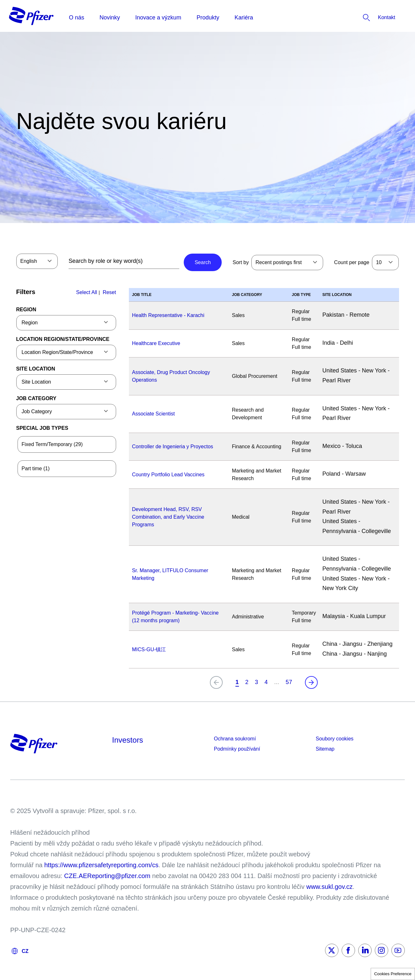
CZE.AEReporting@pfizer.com (107, 876)
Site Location (36, 369)
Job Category (36, 398)
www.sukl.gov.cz (329, 887)
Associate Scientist (153, 414)
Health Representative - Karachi (168, 315)
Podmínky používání (237, 749)
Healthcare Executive (156, 343)
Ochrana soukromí (235, 739)
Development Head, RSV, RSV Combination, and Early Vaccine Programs (168, 517)
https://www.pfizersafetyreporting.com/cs (101, 865)
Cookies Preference (393, 974)
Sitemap (325, 749)
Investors (127, 740)
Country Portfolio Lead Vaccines (168, 475)
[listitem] (369, 18)
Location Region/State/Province (63, 339)
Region (26, 310)
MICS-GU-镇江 (149, 649)
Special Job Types (42, 428)
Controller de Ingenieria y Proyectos (173, 447)
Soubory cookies (335, 739)
